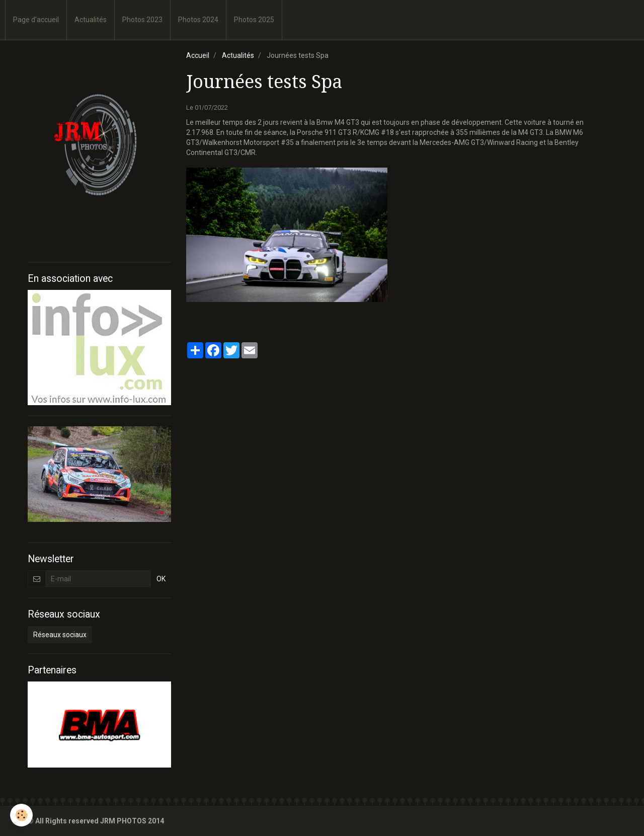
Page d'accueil (36, 20)
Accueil (198, 55)
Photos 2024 (198, 20)
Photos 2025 (254, 20)
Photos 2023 (142, 20)
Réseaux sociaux (60, 635)
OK (161, 579)
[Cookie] (21, 815)
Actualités (91, 20)
